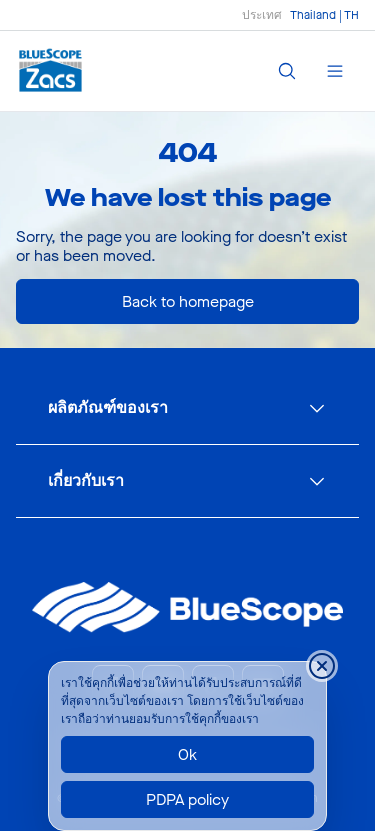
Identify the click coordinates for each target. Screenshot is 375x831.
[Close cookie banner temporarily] (322, 666)
